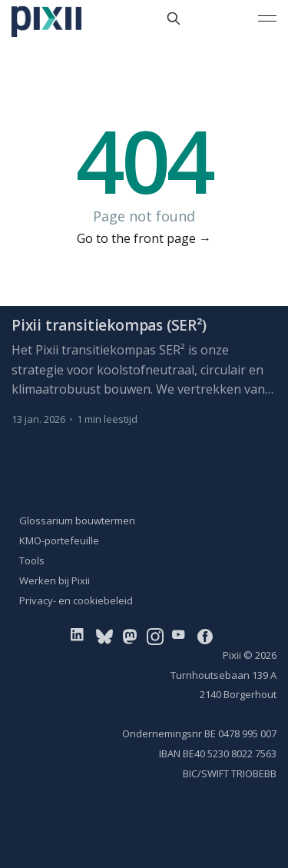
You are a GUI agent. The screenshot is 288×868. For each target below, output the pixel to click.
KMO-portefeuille (59, 540)
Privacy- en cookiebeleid (76, 600)
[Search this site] (174, 18)
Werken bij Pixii (55, 580)
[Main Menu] (267, 18)
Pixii (232, 655)
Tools (32, 560)
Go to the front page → (144, 238)
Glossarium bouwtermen (77, 520)
